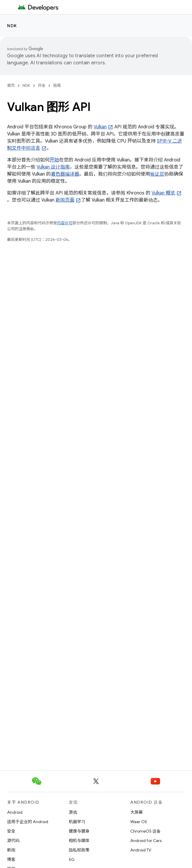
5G (72, 859)
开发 (42, 85)
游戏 (73, 812)
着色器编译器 (65, 174)
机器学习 (77, 822)
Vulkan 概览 (163, 193)
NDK (12, 26)
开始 (54, 160)
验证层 (157, 174)
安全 (11, 831)
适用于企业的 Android (28, 822)
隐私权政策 (79, 850)
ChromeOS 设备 (145, 831)
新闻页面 (65, 200)
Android (15, 812)
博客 (11, 859)
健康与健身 (79, 831)
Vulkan (100, 127)
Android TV (141, 850)
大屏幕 (136, 812)
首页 (11, 85)
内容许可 (65, 223)
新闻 (11, 850)
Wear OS (139, 822)
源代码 (13, 841)
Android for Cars (146, 841)
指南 (57, 85)
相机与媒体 (79, 841)
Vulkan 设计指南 (53, 167)
